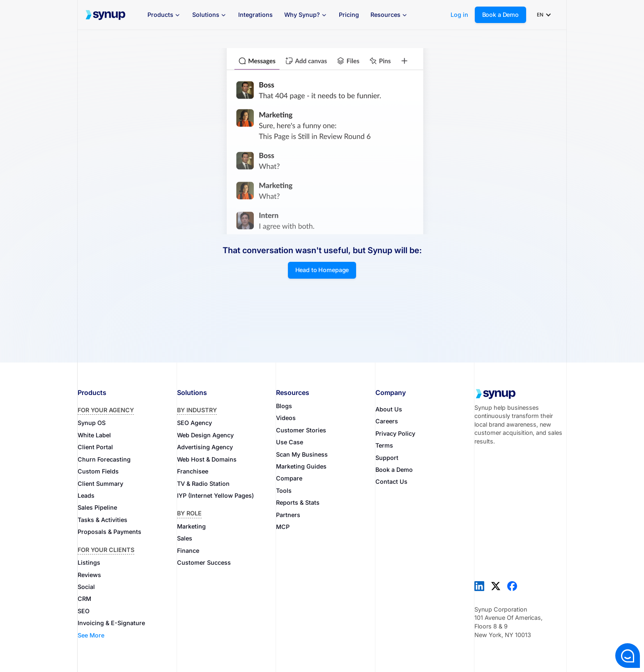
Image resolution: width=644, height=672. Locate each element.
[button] (164, 15)
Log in (459, 15)
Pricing (349, 15)
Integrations (255, 15)
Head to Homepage (322, 270)
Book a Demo (500, 15)
